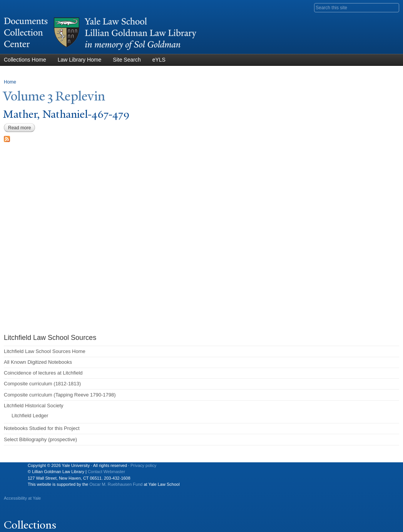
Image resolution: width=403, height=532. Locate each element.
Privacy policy (143, 465)
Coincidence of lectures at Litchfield (43, 373)
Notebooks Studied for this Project (42, 428)
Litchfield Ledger (30, 416)
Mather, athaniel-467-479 (66, 114)
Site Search (127, 60)
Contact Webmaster (106, 472)
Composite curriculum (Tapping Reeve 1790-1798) (60, 395)
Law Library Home (80, 60)
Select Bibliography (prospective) (40, 439)
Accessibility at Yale (22, 498)
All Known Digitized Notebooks (38, 362)
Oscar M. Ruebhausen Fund (116, 484)
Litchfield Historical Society (34, 406)
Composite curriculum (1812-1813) (42, 384)
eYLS (159, 60)
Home (10, 82)
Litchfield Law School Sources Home (45, 351)
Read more (22, 128)
